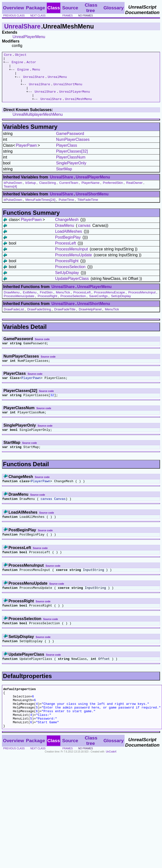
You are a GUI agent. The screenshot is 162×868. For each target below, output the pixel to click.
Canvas (60, 515)
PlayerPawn (26, 155)
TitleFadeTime (88, 209)
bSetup (31, 192)
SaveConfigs (98, 306)
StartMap (64, 179)
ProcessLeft (65, 253)
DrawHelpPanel (90, 319)
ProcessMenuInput (72, 259)
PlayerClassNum (71, 167)
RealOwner (135, 192)
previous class (14, 16)
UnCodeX (111, 783)
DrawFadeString (39, 319)
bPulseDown (13, 192)
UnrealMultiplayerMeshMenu (38, 124)
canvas (84, 235)
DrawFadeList (14, 319)
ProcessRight (67, 270)
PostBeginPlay (68, 247)
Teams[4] (10, 196)
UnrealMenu (57, 82)
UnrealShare (22, 26)
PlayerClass (67, 155)
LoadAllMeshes (69, 241)
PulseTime (66, 209)
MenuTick (63, 302)
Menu (36, 73)
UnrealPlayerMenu (29, 37)
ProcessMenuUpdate (73, 265)
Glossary (113, 8)
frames (67, 16)
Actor (31, 64)
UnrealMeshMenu (78, 108)
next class (38, 16)
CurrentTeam (69, 192)
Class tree (91, 8)
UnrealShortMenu (68, 91)
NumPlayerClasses (73, 149)
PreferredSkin (113, 192)
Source (70, 8)
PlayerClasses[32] (72, 161)
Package (35, 8)
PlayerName (90, 192)
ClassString (48, 192)
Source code (42, 349)
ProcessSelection (70, 276)
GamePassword (70, 143)
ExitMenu (30, 302)
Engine (17, 64)
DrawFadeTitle (65, 319)
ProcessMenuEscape (110, 302)
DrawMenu (65, 235)
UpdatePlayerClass (72, 288)
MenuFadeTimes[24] (40, 209)
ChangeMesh (67, 229)
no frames (86, 16)
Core (8, 55)
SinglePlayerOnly (71, 173)
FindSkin (46, 302)
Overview (13, 8)
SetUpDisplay (67, 282)
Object (21, 55)
